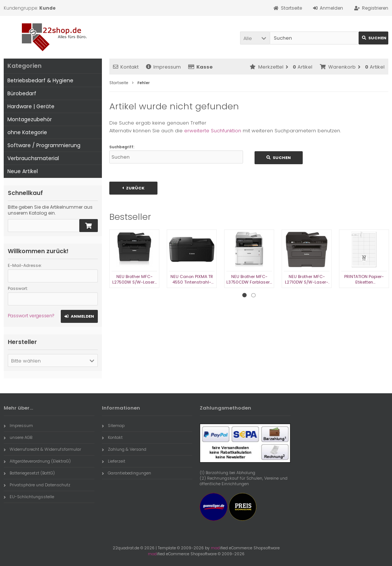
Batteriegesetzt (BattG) (29, 473)
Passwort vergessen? (31, 316)
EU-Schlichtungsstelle (29, 497)
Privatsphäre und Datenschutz (37, 485)
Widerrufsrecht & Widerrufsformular (42, 449)
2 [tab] (253, 295)
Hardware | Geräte (31, 106)
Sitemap (113, 426)
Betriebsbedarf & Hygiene (40, 80)
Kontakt (126, 67)
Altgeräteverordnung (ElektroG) (37, 461)
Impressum (163, 67)
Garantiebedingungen (127, 473)
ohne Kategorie (27, 132)
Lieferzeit (114, 461)
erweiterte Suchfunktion (213, 131)
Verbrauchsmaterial (33, 158)
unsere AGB (18, 437)
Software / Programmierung (44, 145)
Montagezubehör (30, 119)
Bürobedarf (22, 93)
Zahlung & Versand (124, 449)
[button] (255, 38)
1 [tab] (245, 295)
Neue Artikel (23, 171)
